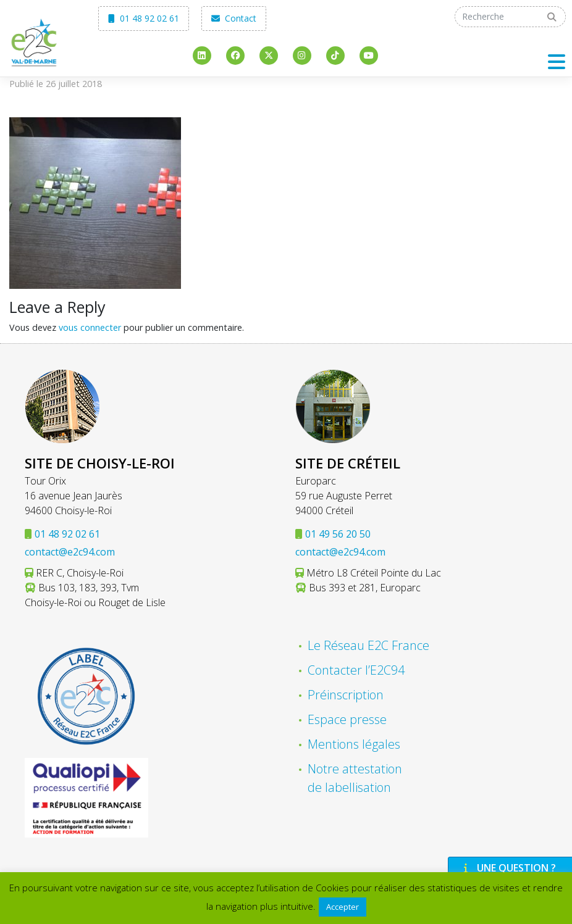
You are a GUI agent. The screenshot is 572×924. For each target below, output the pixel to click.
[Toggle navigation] (557, 61)
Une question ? (508, 868)
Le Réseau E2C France (368, 645)
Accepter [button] (343, 907)
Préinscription (346, 695)
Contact (234, 18)
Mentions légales (354, 744)
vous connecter (90, 327)
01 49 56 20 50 (338, 534)
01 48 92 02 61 (144, 18)
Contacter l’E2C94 (356, 670)
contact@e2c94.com (70, 552)
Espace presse (347, 719)
